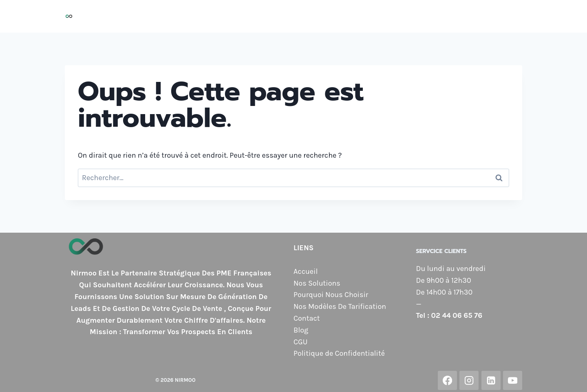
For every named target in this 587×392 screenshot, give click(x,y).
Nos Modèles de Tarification (407, 16)
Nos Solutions (237, 16)
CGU (300, 342)
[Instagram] (469, 380)
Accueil (192, 16)
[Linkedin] (491, 380)
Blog (510, 16)
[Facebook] (447, 380)
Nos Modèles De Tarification (340, 306)
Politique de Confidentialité (339, 353)
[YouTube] (513, 380)
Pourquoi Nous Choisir (309, 16)
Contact (479, 16)
